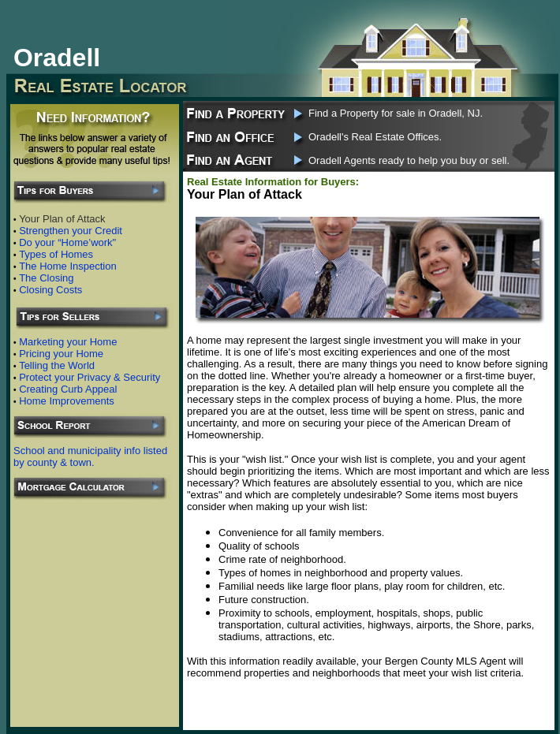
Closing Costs (50, 290)
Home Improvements (67, 401)
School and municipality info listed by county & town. (90, 456)
